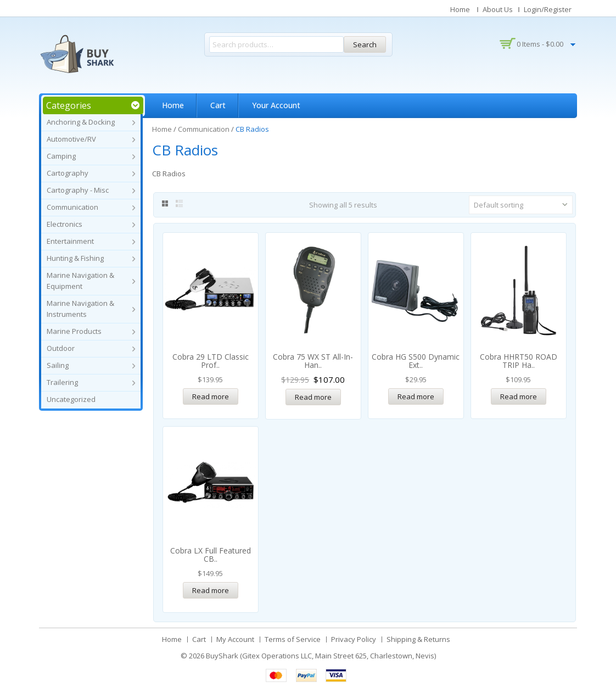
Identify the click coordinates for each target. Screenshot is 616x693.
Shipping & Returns (418, 639)
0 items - (540, 44)
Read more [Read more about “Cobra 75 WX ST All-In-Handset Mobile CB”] (313, 397)
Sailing (58, 365)
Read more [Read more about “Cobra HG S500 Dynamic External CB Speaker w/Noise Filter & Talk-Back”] (416, 396)
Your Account (276, 105)
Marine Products (74, 331)
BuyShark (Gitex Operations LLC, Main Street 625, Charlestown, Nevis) (321, 656)
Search (365, 44)
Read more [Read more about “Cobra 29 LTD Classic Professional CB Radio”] (211, 396)
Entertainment (70, 241)
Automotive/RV (71, 139)
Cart (218, 105)
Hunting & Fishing (75, 258)
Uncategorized (71, 399)
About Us (498, 9)
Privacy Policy (354, 639)
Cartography (68, 173)
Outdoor (61, 348)
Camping (61, 156)
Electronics (65, 224)
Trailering (62, 382)
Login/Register (548, 9)
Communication (72, 207)
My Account (235, 639)
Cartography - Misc (78, 190)
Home (460, 9)
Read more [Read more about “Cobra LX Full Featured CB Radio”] (211, 590)
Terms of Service (293, 639)
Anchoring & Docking (81, 122)
